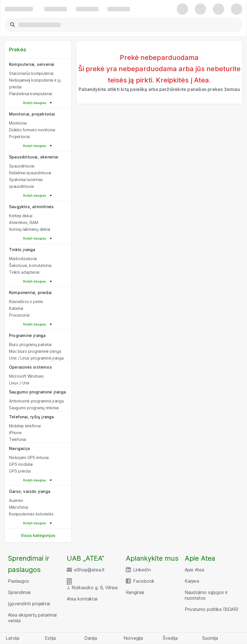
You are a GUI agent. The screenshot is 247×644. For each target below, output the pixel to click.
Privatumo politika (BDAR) (212, 609)
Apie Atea (194, 570)
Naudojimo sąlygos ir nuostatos (206, 595)
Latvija (12, 638)
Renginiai (135, 592)
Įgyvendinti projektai (29, 604)
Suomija (210, 638)
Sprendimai (19, 592)
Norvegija (133, 638)
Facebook (144, 581)
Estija (50, 638)
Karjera (192, 581)
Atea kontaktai (82, 599)
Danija (91, 638)
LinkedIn (142, 570)
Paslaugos (18, 581)
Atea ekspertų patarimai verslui (32, 618)
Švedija (170, 638)
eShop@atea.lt (89, 570)
